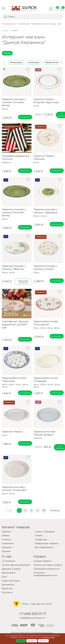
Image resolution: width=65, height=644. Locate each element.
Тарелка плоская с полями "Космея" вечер (14, 102)
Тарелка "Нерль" (13, 432)
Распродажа (16, 62)
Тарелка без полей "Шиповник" (46, 323)
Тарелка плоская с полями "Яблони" (14, 267)
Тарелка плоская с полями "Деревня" (46, 211)
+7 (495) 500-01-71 (32, 614)
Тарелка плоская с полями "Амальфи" (14, 488)
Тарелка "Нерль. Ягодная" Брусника (46, 101)
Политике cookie (48, 637)
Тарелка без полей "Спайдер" (46, 379)
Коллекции (34, 62)
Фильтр (7, 53)
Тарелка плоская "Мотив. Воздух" (44, 433)
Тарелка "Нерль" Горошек (44, 157)
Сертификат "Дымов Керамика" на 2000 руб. (15, 324)
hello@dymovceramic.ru (32, 618)
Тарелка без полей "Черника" (14, 379)
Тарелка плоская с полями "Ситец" (45, 267)
